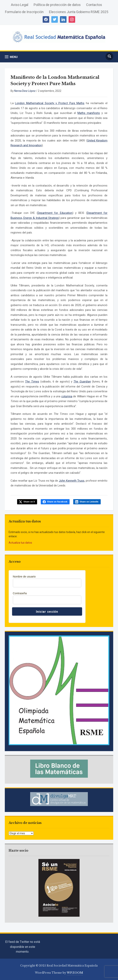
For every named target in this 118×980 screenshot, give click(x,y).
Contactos (94, 5)
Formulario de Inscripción (24, 12)
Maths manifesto (89, 113)
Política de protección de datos (57, 5)
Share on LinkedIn (89, 502)
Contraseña (20, 593)
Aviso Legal (20, 5)
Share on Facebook (57, 502)
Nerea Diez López (25, 91)
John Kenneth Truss (71, 481)
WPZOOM (75, 973)
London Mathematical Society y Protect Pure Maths (50, 103)
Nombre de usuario (24, 577)
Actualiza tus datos (20, 543)
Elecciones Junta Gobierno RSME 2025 (79, 12)
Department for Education (55, 213)
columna (67, 396)
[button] (11, 57)
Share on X (29, 502)
